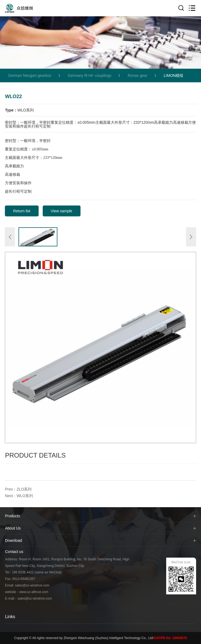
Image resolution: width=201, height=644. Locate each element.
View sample (62, 211)
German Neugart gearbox (30, 75)
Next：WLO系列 (19, 496)
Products (12, 516)
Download (13, 540)
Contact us (14, 552)
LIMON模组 (174, 75)
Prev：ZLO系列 (18, 489)
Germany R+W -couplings (90, 75)
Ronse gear (137, 75)
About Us (13, 528)
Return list (22, 211)
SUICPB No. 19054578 (170, 638)
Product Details (35, 455)
